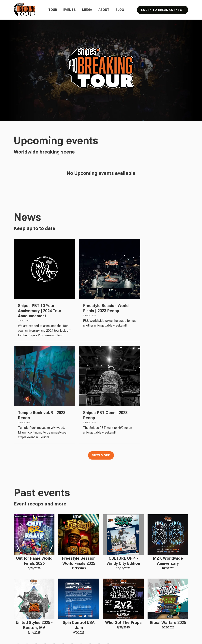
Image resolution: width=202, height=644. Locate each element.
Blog (120, 10)
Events (70, 10)
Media (87, 10)
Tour (53, 10)
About (104, 10)
